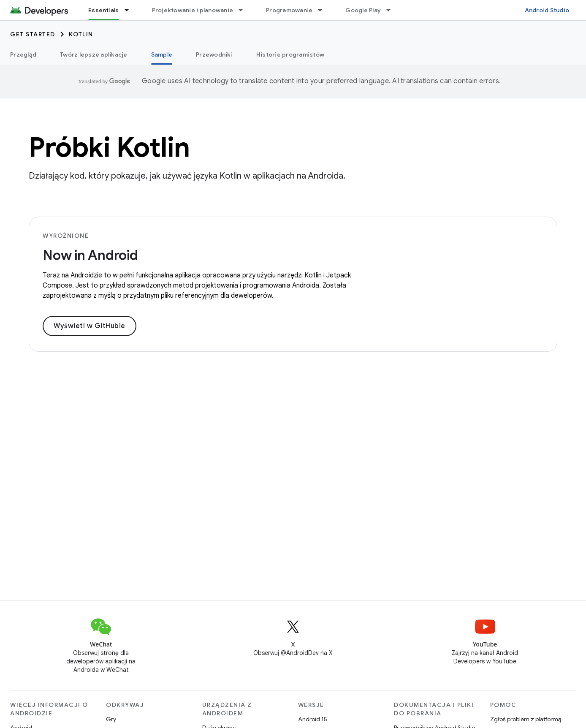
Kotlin (81, 34)
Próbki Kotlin (109, 147)
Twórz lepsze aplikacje (94, 54)
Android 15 (313, 719)
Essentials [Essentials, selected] (104, 10)
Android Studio (547, 10)
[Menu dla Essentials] (130, 10)
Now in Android (90, 255)
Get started (33, 34)
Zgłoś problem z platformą (526, 719)
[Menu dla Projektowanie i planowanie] (244, 10)
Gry (111, 719)
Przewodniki (214, 54)
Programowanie (289, 10)
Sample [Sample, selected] (162, 54)
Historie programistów (290, 54)
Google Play (363, 10)
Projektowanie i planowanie (193, 10)
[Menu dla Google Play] (392, 10)
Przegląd (23, 54)
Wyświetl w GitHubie (90, 326)
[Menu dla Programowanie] (324, 10)
